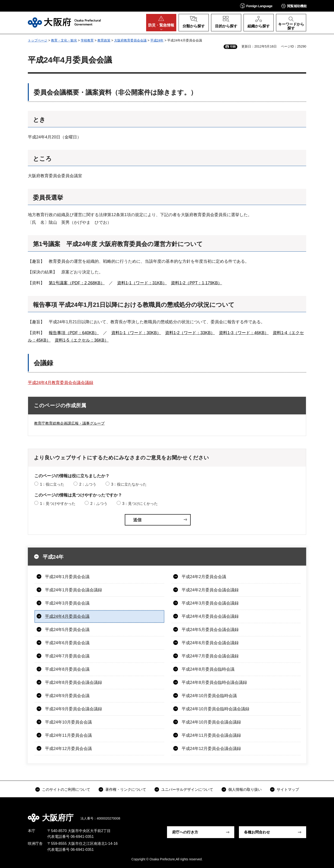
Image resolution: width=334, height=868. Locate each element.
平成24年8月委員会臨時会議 (208, 669)
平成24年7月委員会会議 (67, 656)
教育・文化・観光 (64, 40)
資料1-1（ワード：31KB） (142, 283)
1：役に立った (52, 484)
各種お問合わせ (257, 832)
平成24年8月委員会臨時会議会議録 (214, 682)
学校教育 (87, 40)
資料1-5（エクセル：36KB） (82, 340)
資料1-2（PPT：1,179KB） (196, 283)
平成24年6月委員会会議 (67, 643)
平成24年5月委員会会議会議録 (210, 630)
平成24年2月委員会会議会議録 (210, 590)
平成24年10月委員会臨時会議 (209, 696)
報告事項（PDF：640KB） (74, 333)
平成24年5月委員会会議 (67, 630)
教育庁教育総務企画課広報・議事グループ (69, 423)
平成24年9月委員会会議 (67, 696)
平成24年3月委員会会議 (67, 603)
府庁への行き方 (185, 832)
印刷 (233, 47)
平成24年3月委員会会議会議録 (210, 603)
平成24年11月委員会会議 (68, 735)
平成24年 (157, 40)
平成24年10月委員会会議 (68, 722)
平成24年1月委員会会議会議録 (74, 590)
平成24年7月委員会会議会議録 (210, 656)
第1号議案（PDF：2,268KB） (77, 283)
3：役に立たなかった (129, 484)
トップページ (38, 40)
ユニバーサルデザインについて (187, 790)
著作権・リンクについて (126, 790)
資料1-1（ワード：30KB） (136, 333)
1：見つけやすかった (58, 504)
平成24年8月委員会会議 (67, 669)
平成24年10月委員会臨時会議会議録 (215, 709)
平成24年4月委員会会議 (67, 616)
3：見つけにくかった (140, 504)
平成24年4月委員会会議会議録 (210, 616)
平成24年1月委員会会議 (67, 577)
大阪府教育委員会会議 (130, 40)
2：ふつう (88, 484)
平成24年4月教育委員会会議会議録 (61, 383)
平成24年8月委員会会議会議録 (74, 682)
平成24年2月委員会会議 (204, 577)
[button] (256, 6)
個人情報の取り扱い (245, 790)
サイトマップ (288, 790)
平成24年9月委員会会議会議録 (74, 709)
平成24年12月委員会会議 (68, 749)
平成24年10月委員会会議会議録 (211, 722)
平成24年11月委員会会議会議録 (211, 735)
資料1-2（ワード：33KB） (190, 333)
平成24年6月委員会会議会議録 (210, 643)
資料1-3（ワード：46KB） (244, 333)
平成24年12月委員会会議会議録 (211, 749)
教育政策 (104, 40)
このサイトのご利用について (66, 790)
